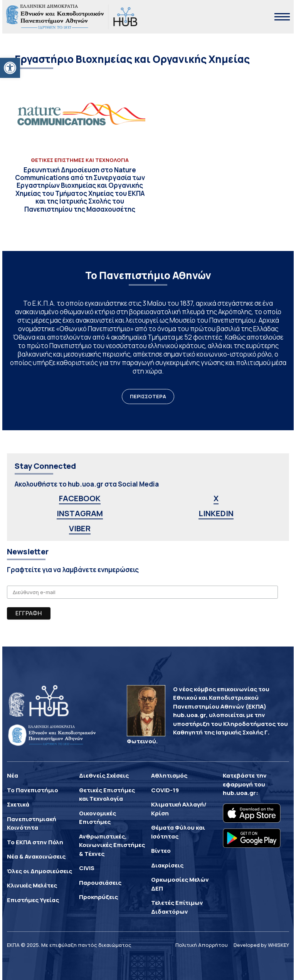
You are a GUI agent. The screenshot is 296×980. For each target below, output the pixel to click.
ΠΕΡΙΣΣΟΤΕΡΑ (148, 396)
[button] (10, 68)
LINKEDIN (216, 513)
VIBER (80, 528)
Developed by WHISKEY (261, 945)
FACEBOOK (80, 498)
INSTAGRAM (80, 513)
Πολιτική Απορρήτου (202, 945)
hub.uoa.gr (239, 793)
